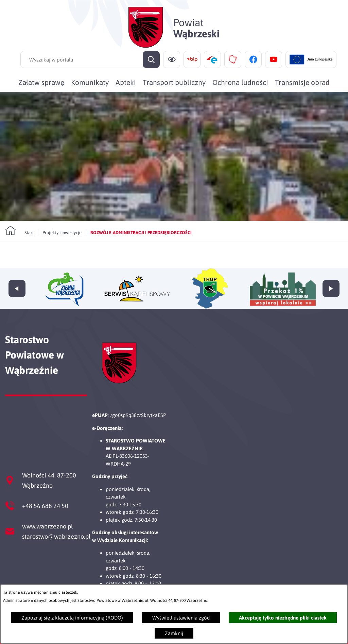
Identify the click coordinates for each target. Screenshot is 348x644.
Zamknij (174, 633)
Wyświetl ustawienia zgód (181, 618)
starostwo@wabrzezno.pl (56, 536)
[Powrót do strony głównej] (19, 231)
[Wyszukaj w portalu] (90, 59)
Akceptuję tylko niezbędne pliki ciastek (283, 618)
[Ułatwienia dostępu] (172, 59)
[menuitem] (41, 82)
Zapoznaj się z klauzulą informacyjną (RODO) (72, 618)
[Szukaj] (151, 59)
